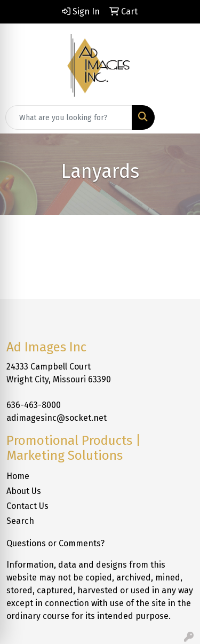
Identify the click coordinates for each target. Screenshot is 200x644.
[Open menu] (179, 117)
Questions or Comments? (55, 543)
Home (18, 476)
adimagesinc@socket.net (57, 418)
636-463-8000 (34, 405)
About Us (24, 491)
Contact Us (27, 506)
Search (20, 521)
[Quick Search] (69, 117)
